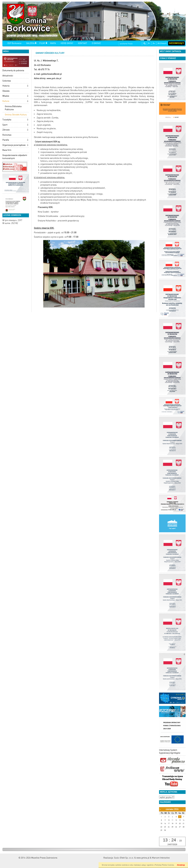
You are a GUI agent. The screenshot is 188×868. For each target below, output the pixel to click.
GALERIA (30, 43)
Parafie (6, 140)
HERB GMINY (67, 43)
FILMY (42, 43)
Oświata (6, 91)
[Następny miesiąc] (184, 809)
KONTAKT (83, 43)
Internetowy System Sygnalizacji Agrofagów (170, 752)
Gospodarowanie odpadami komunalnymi (15, 157)
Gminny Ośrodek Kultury (16, 115)
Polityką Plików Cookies (164, 865)
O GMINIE (96, 43)
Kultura (6, 101)
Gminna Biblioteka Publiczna (13, 108)
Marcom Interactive (161, 858)
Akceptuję (181, 865)
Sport (5, 125)
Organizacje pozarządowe (14, 145)
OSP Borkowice (14, 43)
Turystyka (7, 120)
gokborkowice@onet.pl (51, 74)
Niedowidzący (177, 43)
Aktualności (8, 76)
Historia (6, 86)
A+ (154, 43)
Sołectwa (7, 81)
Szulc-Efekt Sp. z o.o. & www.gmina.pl (132, 858)
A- (149, 43)
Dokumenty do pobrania (13, 70)
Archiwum (162, 43)
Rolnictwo (7, 135)
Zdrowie (6, 130)
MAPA (53, 43)
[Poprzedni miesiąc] (160, 809)
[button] (36, 43)
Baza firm (7, 150)
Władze (6, 96)
